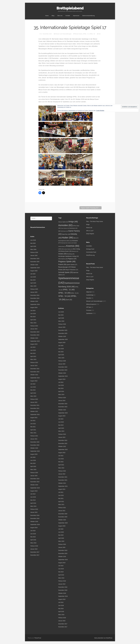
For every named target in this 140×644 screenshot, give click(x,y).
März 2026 (33, 249)
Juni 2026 (33, 240)
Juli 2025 (33, 274)
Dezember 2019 (35, 479)
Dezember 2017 (35, 552)
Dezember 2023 (35, 332)
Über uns (60, 16)
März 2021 (33, 433)
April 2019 (33, 503)
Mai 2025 (33, 280)
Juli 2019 (33, 494)
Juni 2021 (33, 424)
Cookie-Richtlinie (100, 111)
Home (47, 16)
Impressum (76, 16)
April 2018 (33, 540)
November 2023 (35, 335)
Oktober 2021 (34, 411)
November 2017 (35, 555)
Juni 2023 (33, 350)
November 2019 (35, 482)
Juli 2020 (33, 457)
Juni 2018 (33, 534)
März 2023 (33, 359)
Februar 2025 (34, 289)
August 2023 (34, 344)
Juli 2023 (33, 347)
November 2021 (35, 408)
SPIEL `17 (86, 34)
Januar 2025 (34, 292)
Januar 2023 (34, 366)
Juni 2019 (33, 497)
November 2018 (35, 518)
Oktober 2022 (34, 375)
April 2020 (33, 466)
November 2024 (35, 298)
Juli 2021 (33, 421)
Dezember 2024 (35, 295)
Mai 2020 (33, 463)
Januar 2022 (34, 402)
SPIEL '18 (92, 34)
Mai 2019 (33, 500)
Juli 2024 (33, 311)
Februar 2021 (34, 436)
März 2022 (33, 396)
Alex (99, 34)
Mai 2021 (33, 427)
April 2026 (33, 246)
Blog (53, 16)
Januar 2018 (34, 549)
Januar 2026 (34, 255)
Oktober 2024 (34, 301)
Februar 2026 (34, 252)
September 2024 (35, 304)
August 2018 (34, 528)
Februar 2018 (34, 546)
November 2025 (35, 262)
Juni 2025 (33, 277)
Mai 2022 (33, 390)
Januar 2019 (34, 512)
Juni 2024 (33, 314)
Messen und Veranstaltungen (63, 34)
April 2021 (33, 430)
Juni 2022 (33, 387)
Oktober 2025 (34, 265)
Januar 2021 (34, 439)
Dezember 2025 (35, 259)
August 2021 (34, 418)
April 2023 (33, 356)
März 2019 (33, 506)
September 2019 (35, 488)
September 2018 (35, 524)
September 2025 (35, 268)
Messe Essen (78, 34)
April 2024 (33, 320)
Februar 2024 (34, 326)
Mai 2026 (33, 243)
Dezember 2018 (35, 515)
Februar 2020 (34, 473)
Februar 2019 (34, 509)
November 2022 (35, 372)
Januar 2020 (34, 476)
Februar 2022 (34, 399)
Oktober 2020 (34, 448)
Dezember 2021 (35, 405)
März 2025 (33, 286)
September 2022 (35, 378)
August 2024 (34, 307)
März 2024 (33, 323)
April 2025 (33, 283)
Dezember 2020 (35, 442)
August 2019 (34, 491)
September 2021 (35, 414)
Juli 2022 (33, 384)
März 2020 (33, 469)
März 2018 (33, 543)
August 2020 (34, 454)
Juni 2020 (33, 460)
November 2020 (35, 445)
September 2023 (35, 341)
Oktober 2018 (34, 522)
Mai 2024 (33, 317)
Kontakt (68, 16)
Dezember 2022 (35, 369)
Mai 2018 (33, 537)
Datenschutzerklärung (89, 16)
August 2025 (34, 271)
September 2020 (35, 451)
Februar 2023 (34, 362)
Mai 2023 (33, 353)
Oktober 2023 (34, 338)
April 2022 (33, 393)
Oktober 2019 (34, 485)
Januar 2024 (34, 329)
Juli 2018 (33, 531)
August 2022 (34, 381)
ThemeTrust (38, 638)
